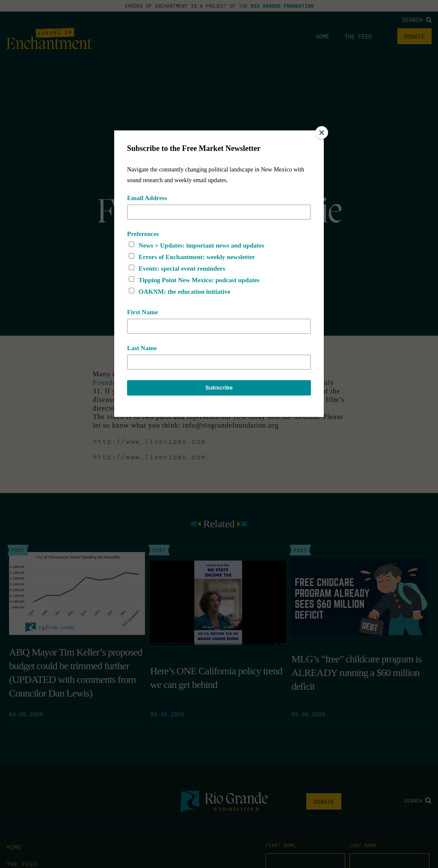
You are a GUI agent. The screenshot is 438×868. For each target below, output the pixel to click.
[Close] (322, 133)
